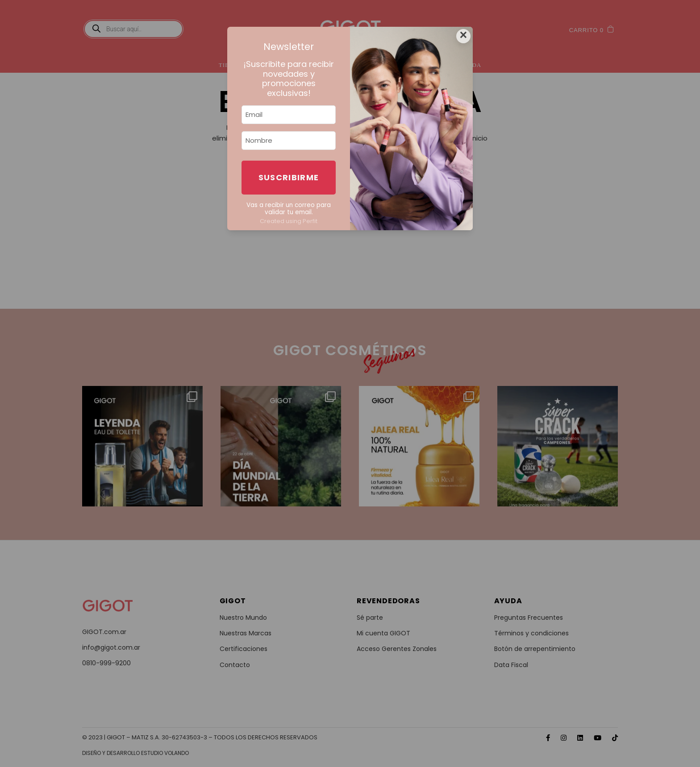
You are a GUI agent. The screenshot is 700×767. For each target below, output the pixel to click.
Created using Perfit (289, 221)
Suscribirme (289, 177)
